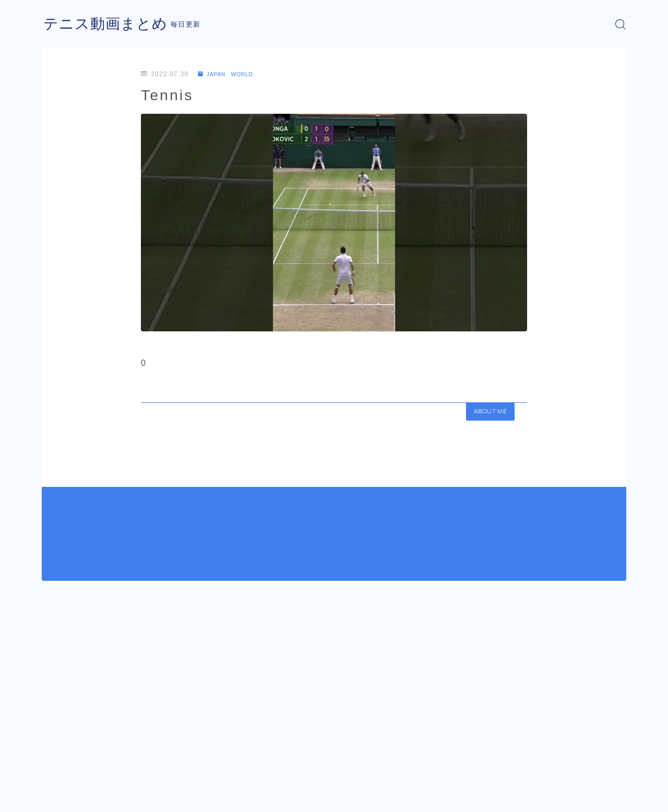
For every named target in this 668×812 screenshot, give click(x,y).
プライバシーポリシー (130, 796)
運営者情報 (59, 796)
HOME (53, 765)
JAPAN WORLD (230, 74)
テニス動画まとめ (110, 24)
